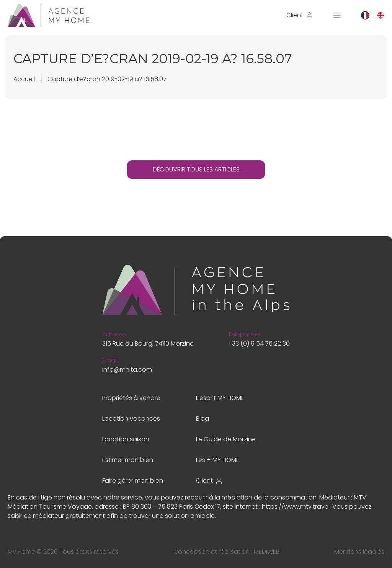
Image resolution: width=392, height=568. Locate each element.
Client (209, 481)
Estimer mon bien (128, 460)
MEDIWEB (267, 552)
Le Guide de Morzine (226, 439)
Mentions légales (359, 552)
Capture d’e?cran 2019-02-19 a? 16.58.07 (107, 79)
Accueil (24, 79)
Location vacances (131, 419)
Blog (203, 419)
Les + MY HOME (218, 460)
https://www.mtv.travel (296, 507)
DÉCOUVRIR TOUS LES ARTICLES (196, 169)
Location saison (126, 439)
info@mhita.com (127, 370)
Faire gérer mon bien (133, 481)
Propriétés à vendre (131, 398)
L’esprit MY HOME (220, 398)
